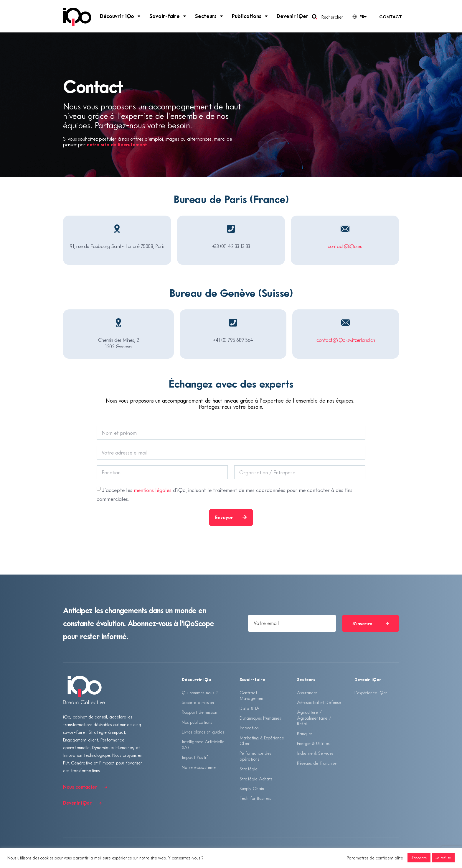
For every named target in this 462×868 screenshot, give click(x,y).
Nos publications (197, 722)
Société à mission (198, 702)
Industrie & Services (315, 753)
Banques (305, 734)
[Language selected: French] (359, 17)
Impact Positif (195, 757)
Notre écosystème (199, 767)
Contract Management (252, 695)
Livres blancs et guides (203, 732)
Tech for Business (255, 799)
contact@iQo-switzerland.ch (346, 340)
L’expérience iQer (371, 693)
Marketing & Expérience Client (262, 741)
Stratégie (249, 769)
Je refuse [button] (443, 858)
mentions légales (153, 490)
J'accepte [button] (419, 858)
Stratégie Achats (256, 779)
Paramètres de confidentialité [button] (375, 858)
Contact (390, 17)
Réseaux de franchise (317, 763)
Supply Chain (252, 789)
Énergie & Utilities (313, 744)
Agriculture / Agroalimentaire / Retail (314, 718)
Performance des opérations (255, 756)
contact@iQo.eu (345, 246)
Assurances (307, 693)
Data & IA (249, 708)
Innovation (249, 728)
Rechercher (332, 17)
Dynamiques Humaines (260, 718)
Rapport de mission (199, 712)
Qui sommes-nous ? (200, 693)
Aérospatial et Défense (319, 702)
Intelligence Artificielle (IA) (203, 745)
